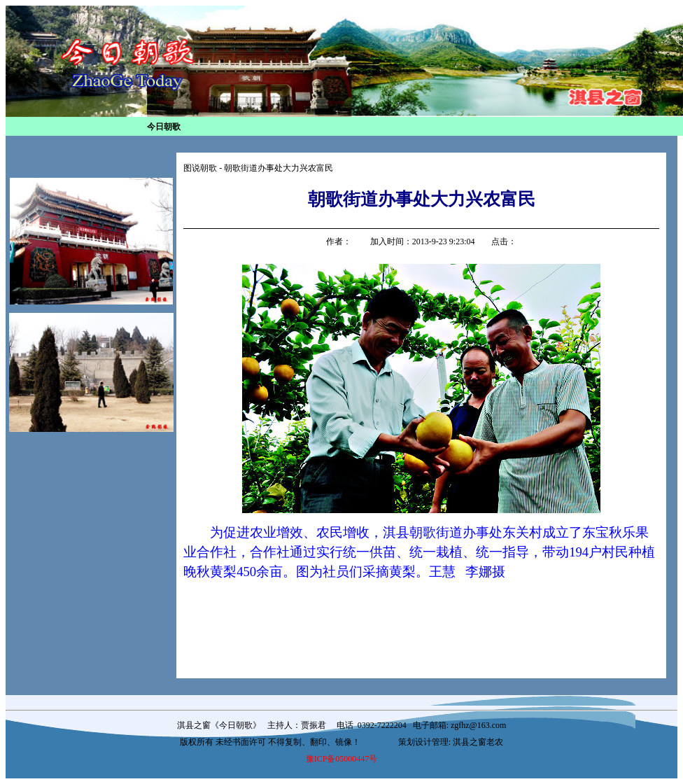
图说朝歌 (200, 168)
